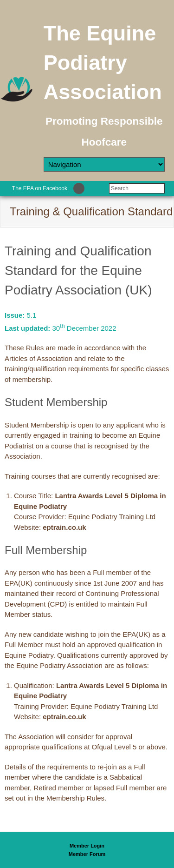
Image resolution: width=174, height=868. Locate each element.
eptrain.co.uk (64, 527)
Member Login (87, 846)
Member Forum (87, 854)
